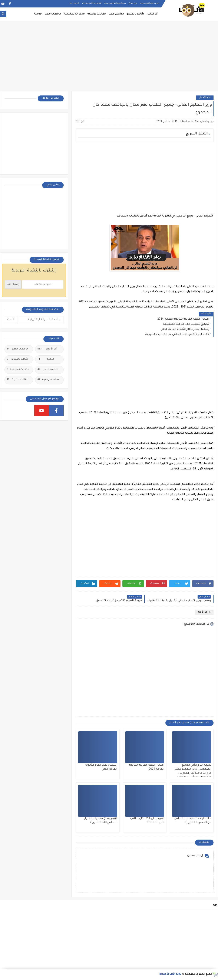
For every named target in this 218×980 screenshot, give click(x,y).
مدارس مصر (116, 14)
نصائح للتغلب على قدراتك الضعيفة (186, 324)
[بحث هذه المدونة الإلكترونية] (40, 320)
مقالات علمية (18, 380)
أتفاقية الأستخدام (92, 3)
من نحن (133, 3)
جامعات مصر (53, 14)
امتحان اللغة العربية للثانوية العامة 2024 (183, 319)
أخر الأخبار (152, 14)
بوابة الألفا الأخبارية (170, 974)
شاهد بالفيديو (135, 14)
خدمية (38, 14)
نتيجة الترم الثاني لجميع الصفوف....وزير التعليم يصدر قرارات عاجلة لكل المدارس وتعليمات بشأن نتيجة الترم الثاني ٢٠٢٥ (193, 773)
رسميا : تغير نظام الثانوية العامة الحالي (185, 329)
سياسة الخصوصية (115, 3)
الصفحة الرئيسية (150, 3)
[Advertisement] (109, 58)
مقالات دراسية (97, 14)
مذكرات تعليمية (74, 14)
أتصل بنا (74, 3)
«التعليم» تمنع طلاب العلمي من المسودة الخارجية (177, 335)
